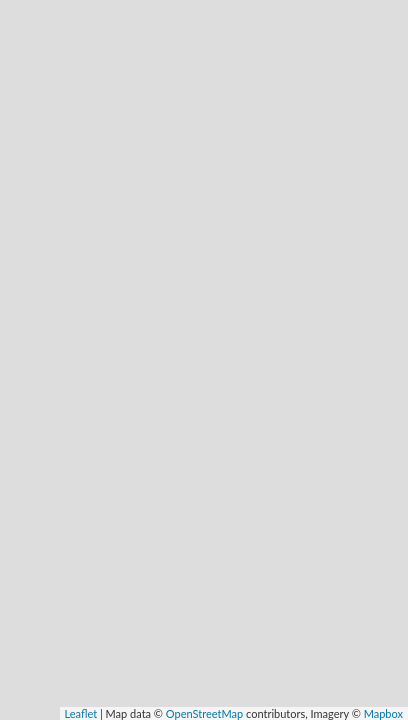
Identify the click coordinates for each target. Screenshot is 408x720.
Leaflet (81, 713)
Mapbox (383, 713)
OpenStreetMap (204, 713)
